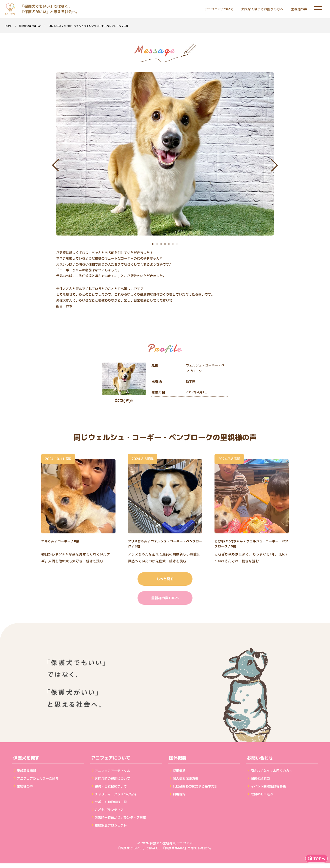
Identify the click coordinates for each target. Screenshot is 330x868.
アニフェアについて (219, 9)
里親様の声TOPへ (165, 598)
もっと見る (165, 579)
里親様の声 (299, 9)
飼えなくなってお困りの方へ (262, 9)
